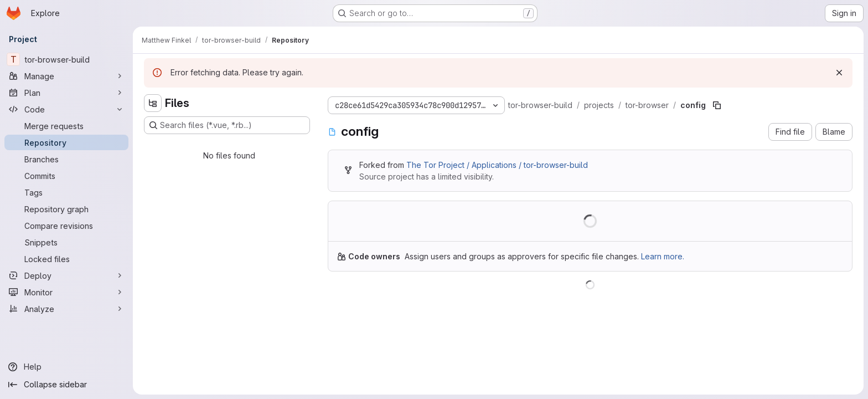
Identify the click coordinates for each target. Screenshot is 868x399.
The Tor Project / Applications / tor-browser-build (497, 165)
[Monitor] (66, 292)
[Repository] (66, 142)
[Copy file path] (717, 105)
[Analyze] (66, 309)
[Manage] (66, 76)
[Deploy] (66, 275)
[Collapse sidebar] (66, 385)
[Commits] (66, 176)
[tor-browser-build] (66, 59)
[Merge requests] (66, 126)
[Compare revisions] (66, 226)
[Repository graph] (66, 209)
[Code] (66, 109)
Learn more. (663, 256)
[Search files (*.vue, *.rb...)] (227, 125)
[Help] (66, 367)
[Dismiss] (839, 73)
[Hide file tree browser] (153, 103)
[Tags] (66, 192)
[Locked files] (66, 259)
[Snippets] (66, 242)
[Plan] (66, 93)
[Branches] (66, 159)
